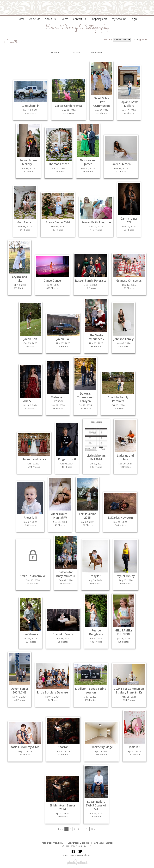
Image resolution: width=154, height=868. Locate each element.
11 (87, 829)
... (83, 829)
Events (64, 19)
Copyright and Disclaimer (79, 843)
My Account (119, 19)
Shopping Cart (99, 19)
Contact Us (79, 19)
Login (134, 19)
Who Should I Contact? (104, 843)
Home (21, 19)
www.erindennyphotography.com (77, 855)
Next (94, 829)
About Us (35, 19)
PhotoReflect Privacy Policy (52, 843)
